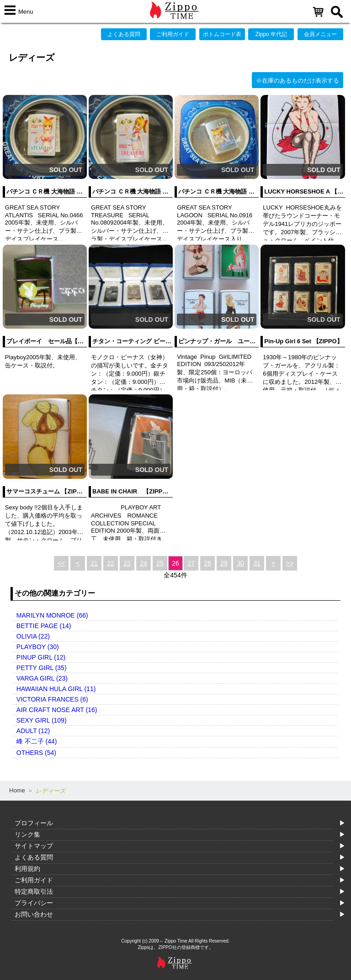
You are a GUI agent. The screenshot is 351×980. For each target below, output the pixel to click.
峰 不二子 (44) (37, 741)
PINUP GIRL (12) (41, 657)
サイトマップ (34, 846)
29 (224, 563)
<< (61, 563)
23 (127, 563)
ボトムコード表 (222, 34)
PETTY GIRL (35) (42, 668)
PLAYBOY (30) (38, 647)
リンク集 (27, 834)
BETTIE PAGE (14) (44, 626)
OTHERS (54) (36, 753)
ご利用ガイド (173, 34)
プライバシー (34, 903)
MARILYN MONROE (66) (52, 615)
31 (257, 563)
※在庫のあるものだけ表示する (298, 81)
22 (111, 563)
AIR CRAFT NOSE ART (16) (57, 710)
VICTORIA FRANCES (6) (52, 699)
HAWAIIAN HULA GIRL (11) (56, 689)
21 (94, 563)
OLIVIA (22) (33, 636)
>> (290, 563)
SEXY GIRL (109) (42, 720)
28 (207, 563)
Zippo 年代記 (271, 34)
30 (240, 563)
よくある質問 (124, 34)
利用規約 (27, 869)
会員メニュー (320, 34)
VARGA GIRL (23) (42, 678)
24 (144, 563)
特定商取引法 (34, 891)
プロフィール (34, 823)
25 (160, 563)
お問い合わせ (34, 914)
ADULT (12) (33, 731)
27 (191, 563)
